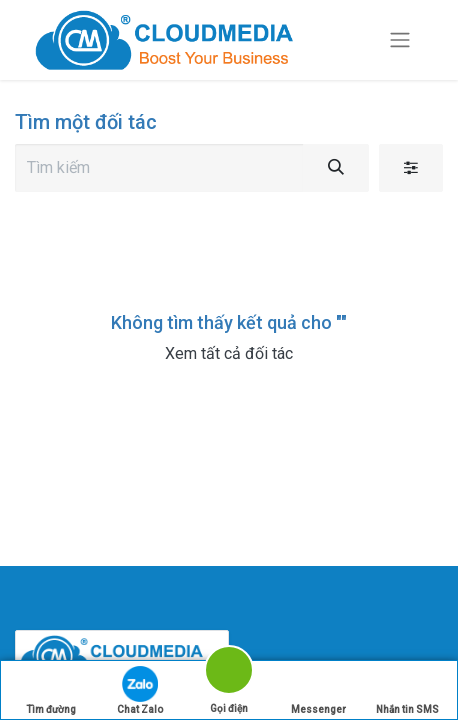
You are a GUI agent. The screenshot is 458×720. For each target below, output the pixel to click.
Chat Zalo (140, 690)
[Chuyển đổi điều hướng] (400, 40)
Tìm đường (51, 690)
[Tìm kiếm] (336, 168)
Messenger (318, 690)
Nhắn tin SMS (407, 690)
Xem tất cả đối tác (229, 353)
